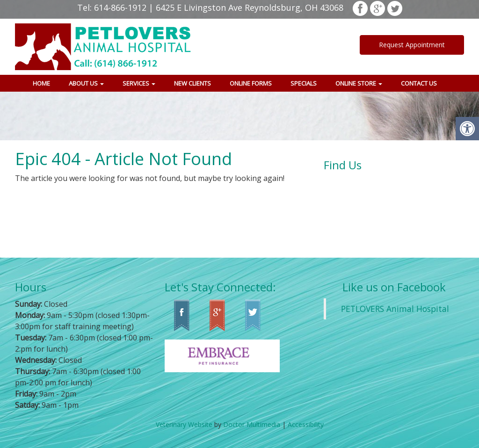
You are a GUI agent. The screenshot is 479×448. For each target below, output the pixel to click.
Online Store (359, 83)
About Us (86, 83)
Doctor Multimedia (252, 424)
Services (139, 83)
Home (41, 83)
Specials (304, 83)
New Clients (192, 83)
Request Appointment (412, 45)
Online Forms (251, 83)
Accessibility (306, 424)
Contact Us (419, 83)
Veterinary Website (184, 424)
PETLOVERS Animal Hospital (395, 309)
